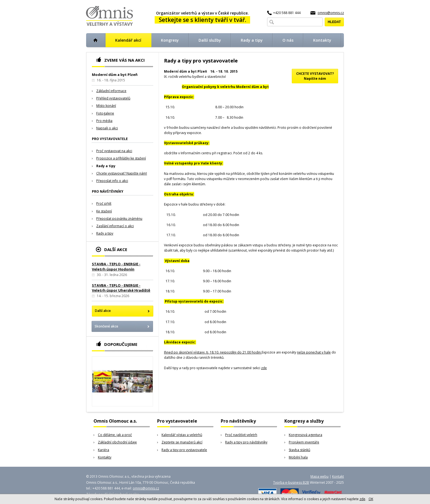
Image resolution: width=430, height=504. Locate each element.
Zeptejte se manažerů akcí (182, 442)
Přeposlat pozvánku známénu (119, 219)
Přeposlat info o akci (112, 181)
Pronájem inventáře (304, 442)
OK (371, 499)
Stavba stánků (299, 450)
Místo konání (106, 106)
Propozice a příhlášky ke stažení (121, 158)
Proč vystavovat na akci (114, 151)
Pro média (104, 121)
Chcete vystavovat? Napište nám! (122, 173)
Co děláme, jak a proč (115, 435)
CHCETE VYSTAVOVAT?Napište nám (315, 76)
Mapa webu (319, 476)
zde (264, 368)
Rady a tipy (106, 166)
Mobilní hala (298, 457)
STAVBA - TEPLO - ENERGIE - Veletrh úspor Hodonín (116, 266)
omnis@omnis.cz (331, 13)
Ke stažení (104, 211)
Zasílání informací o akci (115, 226)
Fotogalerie (105, 113)
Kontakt (338, 476)
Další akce (103, 311)
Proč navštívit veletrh (241, 435)
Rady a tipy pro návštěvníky (246, 442)
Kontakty (105, 457)
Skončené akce (106, 326)
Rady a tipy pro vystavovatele (184, 450)
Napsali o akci (107, 128)
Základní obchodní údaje (117, 442)
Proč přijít (104, 203)
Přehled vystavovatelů (113, 98)
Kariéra (104, 450)
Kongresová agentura (305, 435)
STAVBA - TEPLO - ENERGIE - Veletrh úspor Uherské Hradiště (121, 288)
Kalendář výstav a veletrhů (182, 435)
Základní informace (111, 91)
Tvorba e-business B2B (291, 482)
